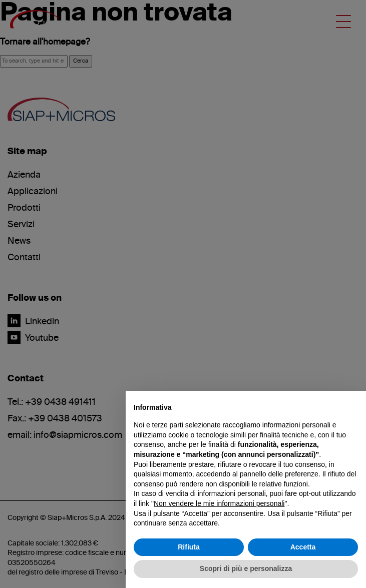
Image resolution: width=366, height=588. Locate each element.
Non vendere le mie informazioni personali (219, 503)
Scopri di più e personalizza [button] (246, 568)
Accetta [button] (303, 547)
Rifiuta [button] (189, 547)
